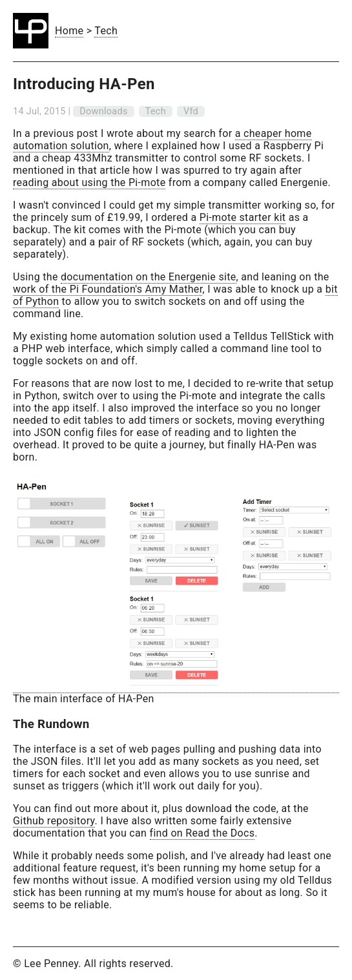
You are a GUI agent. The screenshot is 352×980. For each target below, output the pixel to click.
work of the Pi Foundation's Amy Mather (108, 289)
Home (69, 31)
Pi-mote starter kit (243, 217)
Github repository (54, 821)
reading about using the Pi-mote (89, 182)
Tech (106, 31)
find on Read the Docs (202, 833)
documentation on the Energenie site (149, 277)
